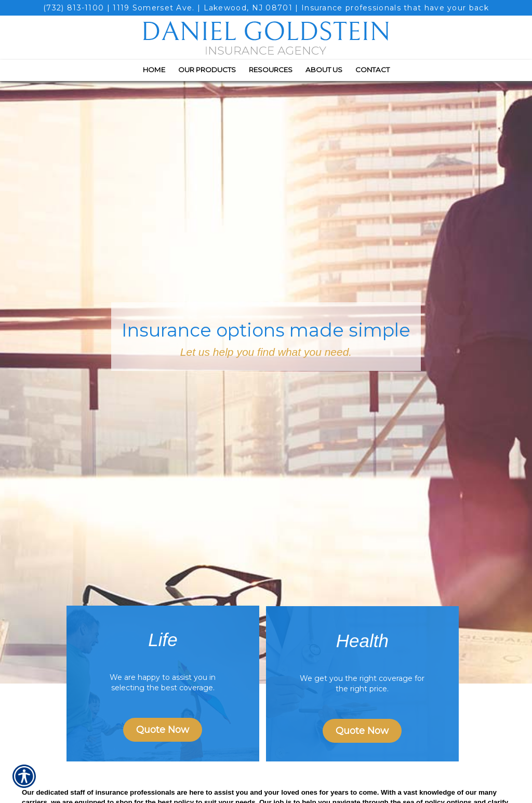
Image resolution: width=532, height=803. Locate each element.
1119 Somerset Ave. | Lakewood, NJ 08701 (203, 8)
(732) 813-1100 (74, 8)
